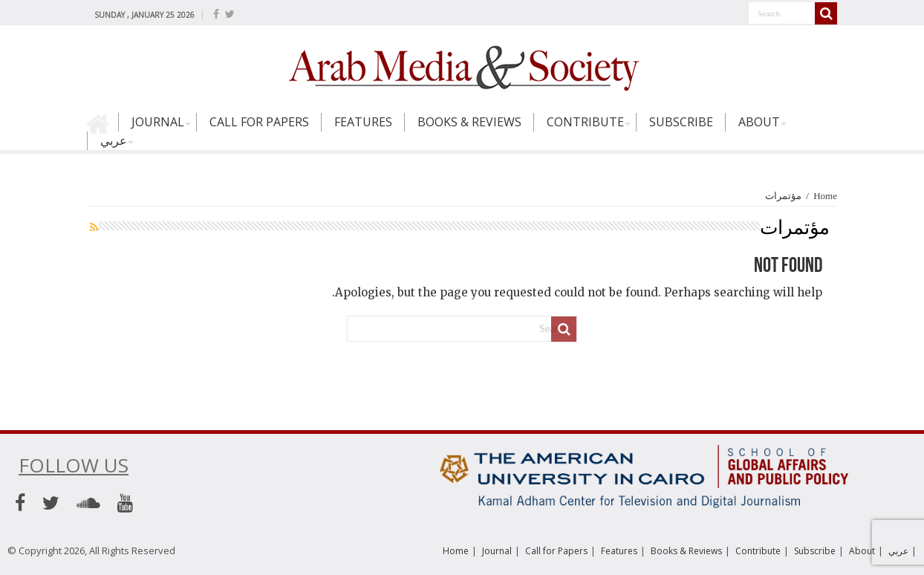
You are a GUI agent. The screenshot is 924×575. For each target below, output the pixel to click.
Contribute (585, 122)
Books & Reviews (469, 122)
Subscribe (681, 122)
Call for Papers (259, 122)
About (759, 122)
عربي (114, 140)
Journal (158, 122)
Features (363, 122)
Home (103, 129)
